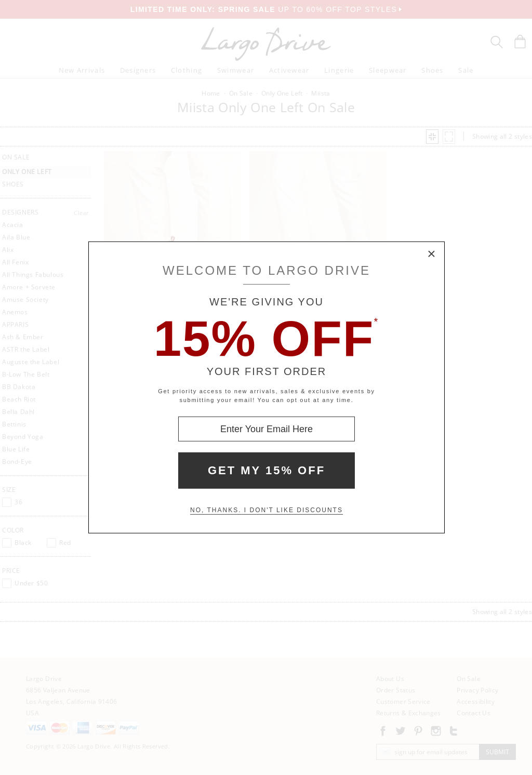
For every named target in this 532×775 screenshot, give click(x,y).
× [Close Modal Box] (432, 255)
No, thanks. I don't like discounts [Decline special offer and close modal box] (267, 510)
